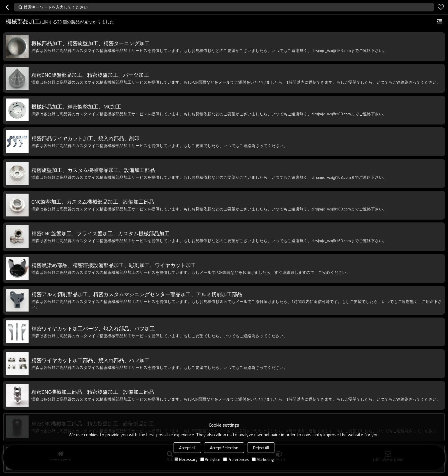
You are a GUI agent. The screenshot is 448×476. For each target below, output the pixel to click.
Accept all (187, 448)
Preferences (236, 459)
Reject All (261, 448)
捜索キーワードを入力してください (56, 7)
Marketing (263, 459)
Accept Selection (224, 448)
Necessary (186, 459)
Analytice (210, 459)
